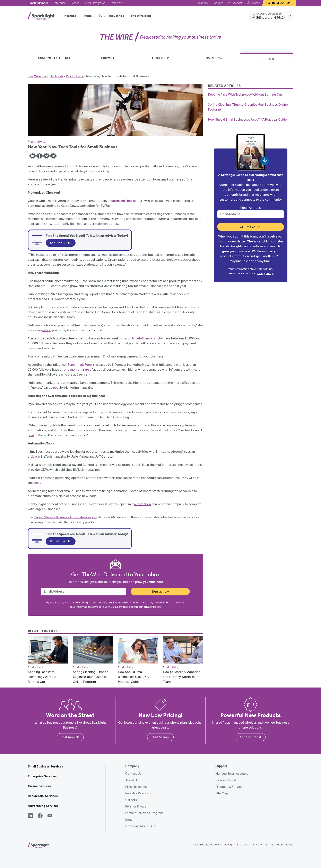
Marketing (214, 58)
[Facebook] (40, 816)
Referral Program (137, 806)
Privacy (257, 845)
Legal (129, 819)
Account (235, 3)
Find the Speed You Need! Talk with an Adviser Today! (87, 235)
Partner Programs (94, 3)
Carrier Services (40, 786)
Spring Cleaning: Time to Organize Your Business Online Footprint (91, 677)
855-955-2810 (61, 243)
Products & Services (230, 787)
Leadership (160, 58)
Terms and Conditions (279, 845)
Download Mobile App (141, 826)
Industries (116, 16)
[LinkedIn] (30, 816)
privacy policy (152, 607)
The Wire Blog (141, 16)
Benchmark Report (81, 365)
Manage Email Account (232, 774)
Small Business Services (45, 766)
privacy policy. (265, 273)
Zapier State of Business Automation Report (66, 517)
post (80, 224)
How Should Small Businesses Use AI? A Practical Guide (133, 677)
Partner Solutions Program (144, 813)
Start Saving (160, 737)
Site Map (222, 793)
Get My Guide (251, 227)
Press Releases (136, 787)
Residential (116, 3)
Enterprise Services (42, 776)
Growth (107, 58)
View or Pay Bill (226, 780)
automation (142, 504)
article (47, 330)
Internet (70, 16)
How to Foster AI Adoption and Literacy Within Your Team (182, 677)
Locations (202, 3)
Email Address (251, 208)
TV (100, 16)
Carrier (75, 3)
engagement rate (76, 369)
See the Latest (251, 737)
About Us (132, 780)
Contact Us (133, 774)
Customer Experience (54, 58)
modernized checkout (123, 201)
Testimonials (70, 737)
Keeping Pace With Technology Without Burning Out (42, 677)
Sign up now (160, 591)
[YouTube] (50, 816)
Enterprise (59, 3)
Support (218, 3)
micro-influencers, (143, 338)
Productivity (75, 76)
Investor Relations (138, 793)
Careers (131, 800)
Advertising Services (43, 806)
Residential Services (43, 796)
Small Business (38, 3)
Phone (87, 16)
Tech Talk (267, 59)
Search (253, 3)
